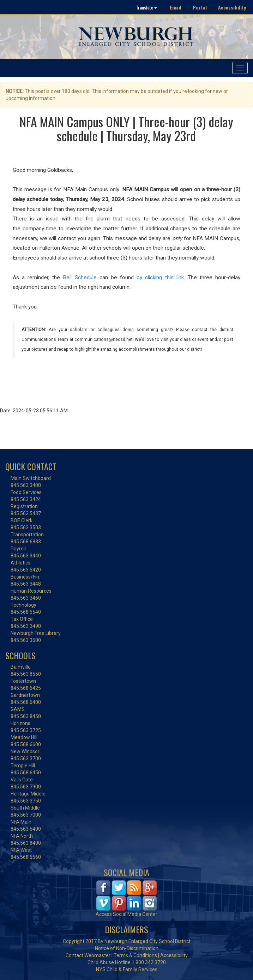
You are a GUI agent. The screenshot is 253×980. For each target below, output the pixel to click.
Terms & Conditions (135, 955)
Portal (200, 7)
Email (176, 7)
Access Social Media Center (126, 914)
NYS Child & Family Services (127, 969)
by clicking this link (160, 277)
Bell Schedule (80, 277)
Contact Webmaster (88, 955)
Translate (146, 7)
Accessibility (232, 7)
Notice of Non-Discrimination (127, 948)
